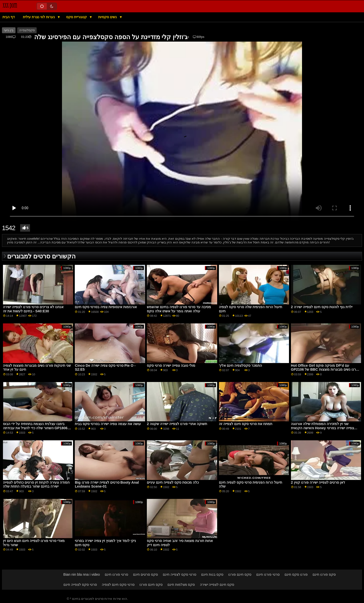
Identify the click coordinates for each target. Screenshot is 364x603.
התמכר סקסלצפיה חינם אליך (240, 365)
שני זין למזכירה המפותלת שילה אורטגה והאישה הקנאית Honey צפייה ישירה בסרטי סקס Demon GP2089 (322, 428)
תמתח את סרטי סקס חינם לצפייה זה (246, 424)
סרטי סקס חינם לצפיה (118, 585)
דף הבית (9, 17)
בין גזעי (9, 30)
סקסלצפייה (27, 30)
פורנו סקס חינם (296, 574)
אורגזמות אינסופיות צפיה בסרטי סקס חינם (106, 307)
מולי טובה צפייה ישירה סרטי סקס (171, 365)
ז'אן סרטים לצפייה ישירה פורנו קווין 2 (318, 482)
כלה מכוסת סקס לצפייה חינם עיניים (173, 482)
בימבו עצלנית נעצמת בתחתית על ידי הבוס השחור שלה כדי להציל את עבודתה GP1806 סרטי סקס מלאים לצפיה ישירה (35, 428)
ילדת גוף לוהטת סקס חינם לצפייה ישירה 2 (322, 307)
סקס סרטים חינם (145, 574)
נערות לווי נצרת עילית (39, 17)
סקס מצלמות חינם (181, 585)
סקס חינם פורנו (240, 574)
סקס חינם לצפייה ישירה (217, 585)
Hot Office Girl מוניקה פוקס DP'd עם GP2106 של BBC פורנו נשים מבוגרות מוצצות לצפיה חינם (325, 370)
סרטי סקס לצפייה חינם (180, 574)
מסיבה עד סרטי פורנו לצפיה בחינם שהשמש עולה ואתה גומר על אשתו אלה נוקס (179, 309)
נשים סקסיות (108, 17)
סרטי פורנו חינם (116, 574)
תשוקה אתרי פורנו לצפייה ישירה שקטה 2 (177, 424)
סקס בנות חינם (212, 574)
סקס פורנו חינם (324, 574)
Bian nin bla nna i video (82, 574)
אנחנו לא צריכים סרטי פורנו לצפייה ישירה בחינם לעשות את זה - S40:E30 (33, 309)
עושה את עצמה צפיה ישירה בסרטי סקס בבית (108, 424)
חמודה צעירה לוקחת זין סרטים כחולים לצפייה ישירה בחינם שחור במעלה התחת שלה (36, 484)
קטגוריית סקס (77, 17)
